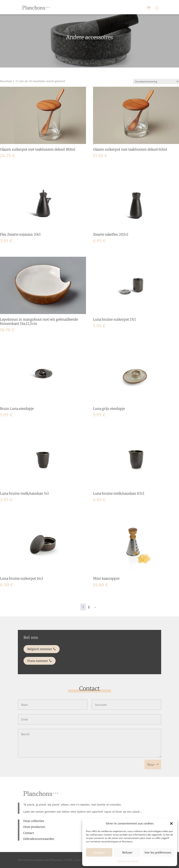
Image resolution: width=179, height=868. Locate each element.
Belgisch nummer (51, 650)
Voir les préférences (158, 852)
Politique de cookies (128, 861)
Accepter (99, 852)
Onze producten (34, 827)
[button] (171, 823)
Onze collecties (34, 821)
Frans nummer (50, 659)
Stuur (151, 764)
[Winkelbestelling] (156, 81)
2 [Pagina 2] (89, 607)
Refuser (127, 852)
